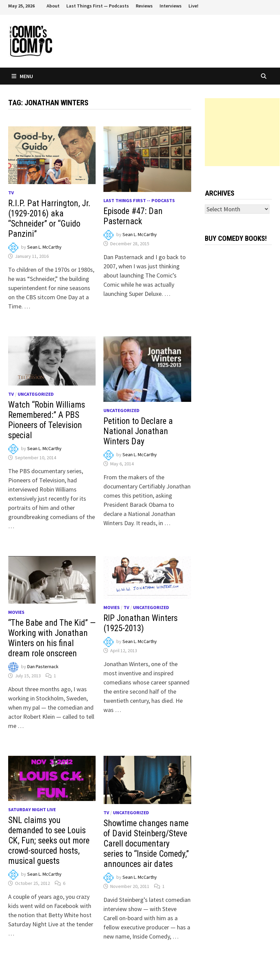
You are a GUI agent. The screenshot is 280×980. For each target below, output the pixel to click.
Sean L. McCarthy (44, 247)
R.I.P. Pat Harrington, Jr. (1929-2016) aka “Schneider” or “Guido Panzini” (49, 219)
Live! (193, 6)
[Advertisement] (242, 132)
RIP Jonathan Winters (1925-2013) (141, 623)
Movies (16, 612)
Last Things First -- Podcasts (139, 200)
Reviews (144, 6)
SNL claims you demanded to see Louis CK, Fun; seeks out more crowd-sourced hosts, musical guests (49, 841)
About (53, 6)
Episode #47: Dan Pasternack (133, 216)
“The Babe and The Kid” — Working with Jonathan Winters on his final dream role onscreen (52, 638)
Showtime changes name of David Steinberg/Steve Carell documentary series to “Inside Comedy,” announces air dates (146, 844)
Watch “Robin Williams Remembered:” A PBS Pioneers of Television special (47, 420)
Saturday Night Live (32, 809)
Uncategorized (36, 394)
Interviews (171, 6)
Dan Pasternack (43, 667)
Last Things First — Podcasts (98, 6)
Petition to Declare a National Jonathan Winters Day (138, 431)
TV (11, 193)
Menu (22, 76)
